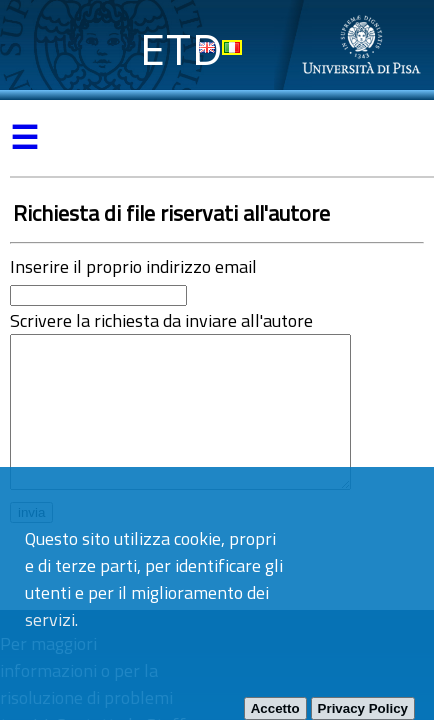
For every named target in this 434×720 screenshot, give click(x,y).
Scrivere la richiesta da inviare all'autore (161, 320)
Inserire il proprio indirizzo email (133, 266)
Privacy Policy (363, 708)
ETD (181, 49)
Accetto (275, 708)
